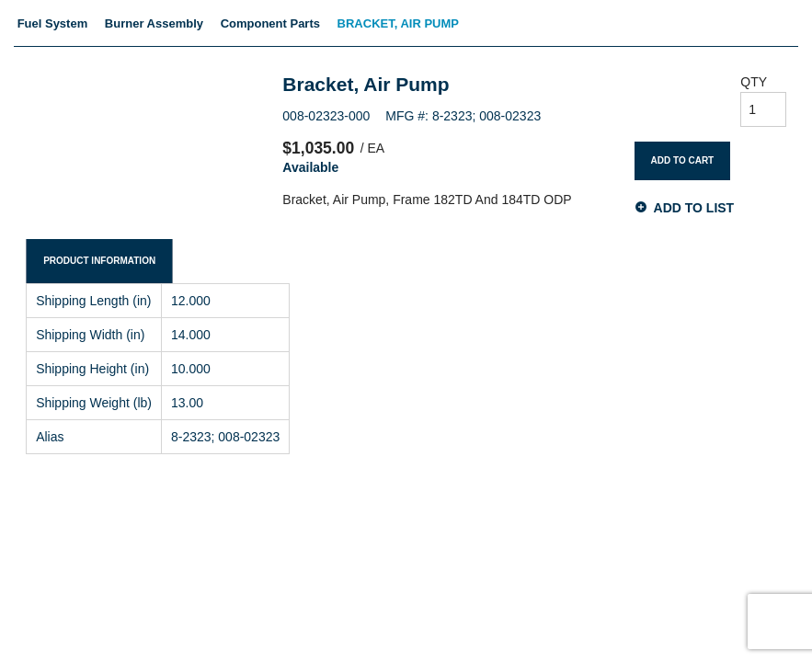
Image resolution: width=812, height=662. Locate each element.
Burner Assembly (154, 23)
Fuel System (53, 23)
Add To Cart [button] (683, 160)
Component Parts (270, 23)
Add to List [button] (694, 207)
